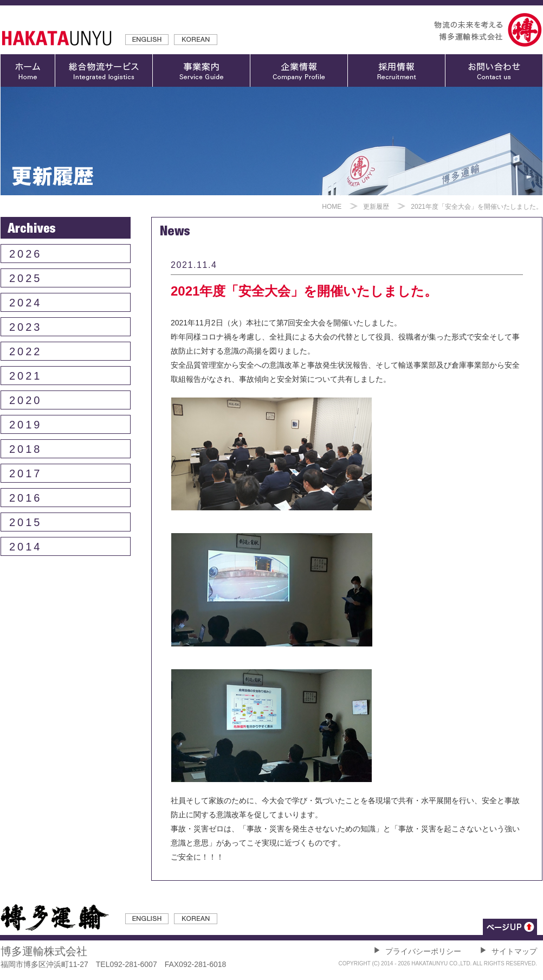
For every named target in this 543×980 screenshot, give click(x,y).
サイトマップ (508, 951)
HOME (332, 207)
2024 (26, 303)
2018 (26, 449)
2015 (26, 522)
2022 (26, 351)
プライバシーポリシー (417, 951)
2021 (26, 376)
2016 (26, 498)
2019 (26, 425)
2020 (26, 400)
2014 (26, 547)
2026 (26, 254)
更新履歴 (376, 207)
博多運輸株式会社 (44, 951)
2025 (26, 278)
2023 (26, 327)
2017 (26, 473)
